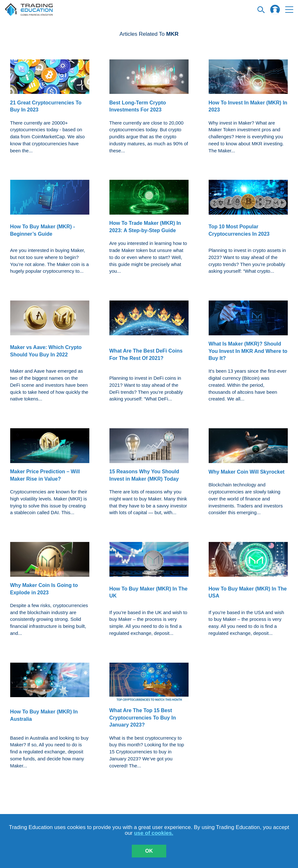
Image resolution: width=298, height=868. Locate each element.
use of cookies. (154, 833)
